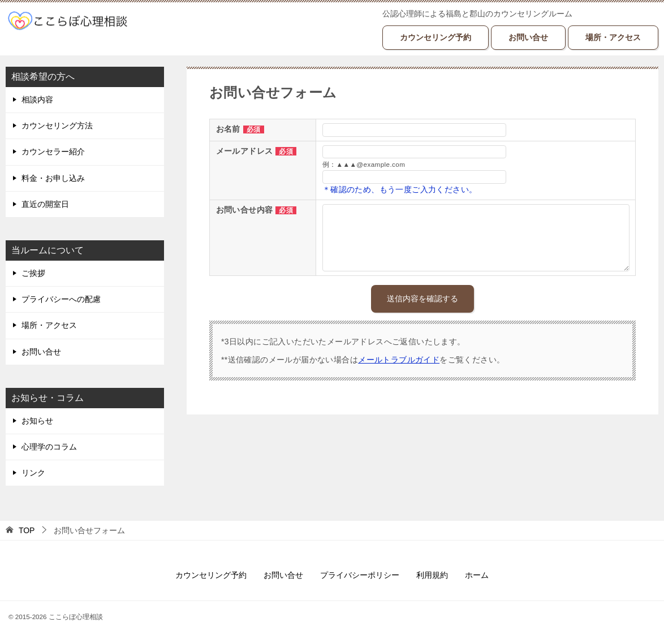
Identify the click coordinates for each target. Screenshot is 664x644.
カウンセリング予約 (436, 37)
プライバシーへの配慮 (61, 299)
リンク (33, 473)
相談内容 (37, 100)
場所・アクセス (613, 37)
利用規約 (432, 575)
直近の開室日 (45, 204)
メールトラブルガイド (399, 360)
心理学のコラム (49, 447)
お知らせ (37, 421)
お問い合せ (528, 37)
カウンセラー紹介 (53, 152)
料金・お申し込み (53, 178)
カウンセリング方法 (57, 126)
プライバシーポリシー (360, 575)
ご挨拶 (33, 273)
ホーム (477, 575)
